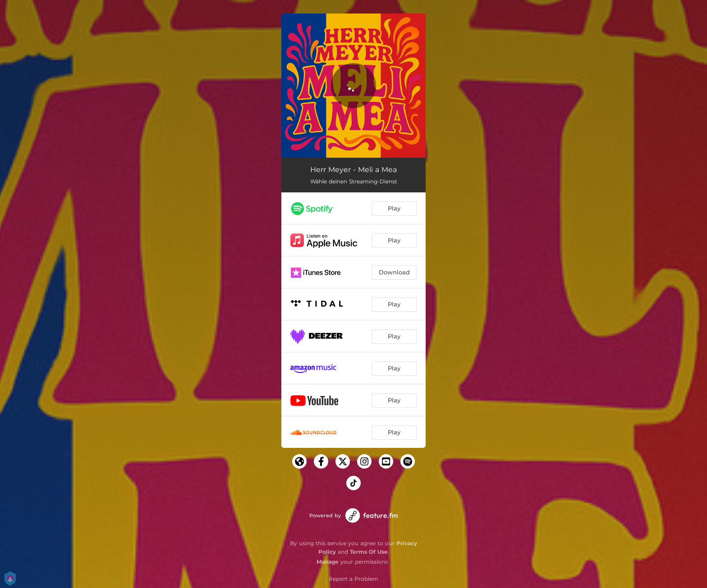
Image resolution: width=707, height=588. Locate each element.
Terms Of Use (369, 552)
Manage (328, 562)
